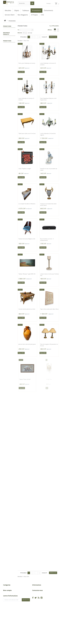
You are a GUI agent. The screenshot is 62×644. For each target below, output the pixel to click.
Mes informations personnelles (11, 615)
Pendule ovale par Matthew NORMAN (8, 350)
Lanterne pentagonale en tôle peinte (9, 255)
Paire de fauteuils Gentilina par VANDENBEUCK (7, 446)
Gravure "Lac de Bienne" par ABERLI (9, 422)
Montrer (20, 33)
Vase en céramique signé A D (8, 82)
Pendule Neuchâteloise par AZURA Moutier (9, 302)
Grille (55, 30)
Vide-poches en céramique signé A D (8, 57)
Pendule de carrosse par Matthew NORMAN (9, 327)
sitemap (34, 598)
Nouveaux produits (6, 43)
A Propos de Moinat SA (38, 595)
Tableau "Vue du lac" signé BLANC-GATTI (8, 398)
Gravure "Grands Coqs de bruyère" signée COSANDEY (9, 179)
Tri (18, 30)
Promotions (8, 30)
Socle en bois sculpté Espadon (9, 279)
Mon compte (7, 602)
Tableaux (7, 33)
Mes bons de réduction (9, 617)
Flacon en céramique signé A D (8, 155)
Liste (58, 30)
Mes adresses (7, 612)
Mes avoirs (6, 610)
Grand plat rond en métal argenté (8, 373)
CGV (33, 590)
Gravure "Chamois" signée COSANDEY (8, 204)
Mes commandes (8, 605)
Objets (6, 38)
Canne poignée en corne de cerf (8, 471)
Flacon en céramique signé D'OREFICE (8, 106)
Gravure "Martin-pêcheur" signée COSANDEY (7, 230)
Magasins (35, 593)
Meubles (7, 35)
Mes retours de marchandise (10, 608)
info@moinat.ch (36, 612)
